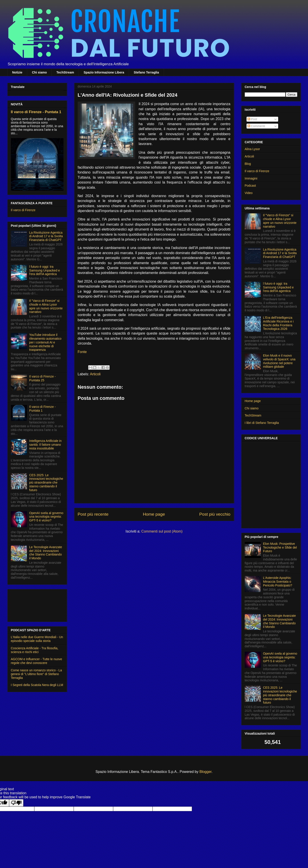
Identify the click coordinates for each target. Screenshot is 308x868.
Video (249, 193)
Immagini (251, 178)
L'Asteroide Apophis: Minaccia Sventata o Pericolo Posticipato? (278, 582)
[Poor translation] (16, 803)
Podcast (250, 186)
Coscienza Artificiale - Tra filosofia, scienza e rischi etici (35, 650)
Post (252, 119)
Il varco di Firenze (23, 210)
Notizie (17, 72)
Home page (154, 514)
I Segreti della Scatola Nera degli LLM (37, 685)
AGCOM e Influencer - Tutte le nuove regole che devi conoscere (37, 661)
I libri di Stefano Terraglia (262, 423)
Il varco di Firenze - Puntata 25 (42, 378)
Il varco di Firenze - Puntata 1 (36, 112)
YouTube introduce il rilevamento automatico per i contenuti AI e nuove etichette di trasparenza (45, 342)
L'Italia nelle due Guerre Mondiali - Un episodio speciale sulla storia (37, 639)
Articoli (95, 374)
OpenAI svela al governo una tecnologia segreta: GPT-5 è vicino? (46, 517)
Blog (248, 164)
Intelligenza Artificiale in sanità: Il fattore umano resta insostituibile (45, 445)
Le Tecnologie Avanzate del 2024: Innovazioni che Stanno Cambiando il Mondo (46, 553)
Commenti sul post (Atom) (162, 531)
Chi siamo (39, 72)
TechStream (65, 72)
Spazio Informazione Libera (104, 72)
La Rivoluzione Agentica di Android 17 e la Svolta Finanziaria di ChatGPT (46, 236)
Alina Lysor (252, 149)
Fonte (82, 352)
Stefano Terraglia (146, 72)
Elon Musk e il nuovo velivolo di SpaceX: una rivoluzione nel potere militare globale (279, 361)
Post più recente (93, 514)
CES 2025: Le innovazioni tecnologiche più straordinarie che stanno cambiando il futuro (46, 483)
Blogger (205, 772)
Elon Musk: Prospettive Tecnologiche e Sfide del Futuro (280, 547)
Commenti (256, 126)
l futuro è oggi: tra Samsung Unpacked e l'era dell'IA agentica (45, 270)
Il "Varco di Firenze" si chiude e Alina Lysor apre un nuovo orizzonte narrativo (46, 306)
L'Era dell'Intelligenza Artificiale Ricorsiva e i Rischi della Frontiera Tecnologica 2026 (278, 323)
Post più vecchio (215, 514)
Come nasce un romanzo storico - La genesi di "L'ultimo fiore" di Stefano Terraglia (37, 674)
